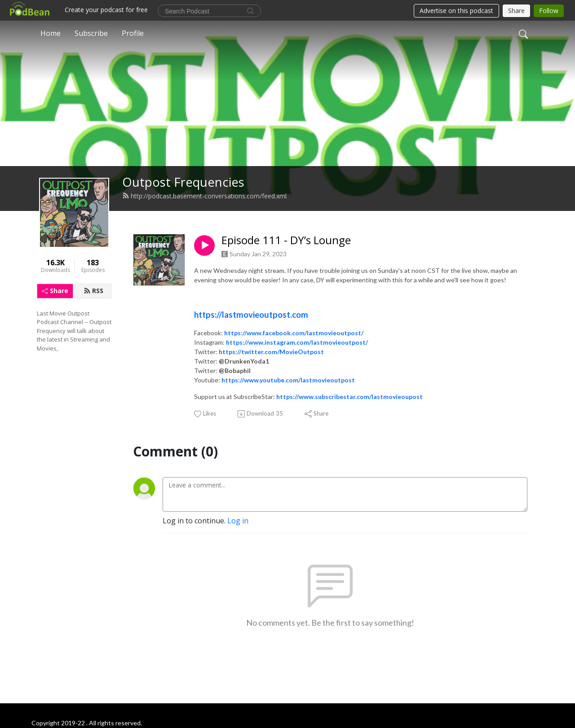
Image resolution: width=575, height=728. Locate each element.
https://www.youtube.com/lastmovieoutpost (288, 380)
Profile (133, 33)
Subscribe (91, 33)
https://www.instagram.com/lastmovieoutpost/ (297, 342)
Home (51, 33)
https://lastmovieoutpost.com (251, 315)
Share (55, 291)
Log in (238, 521)
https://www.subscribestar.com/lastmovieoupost (349, 397)
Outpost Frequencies (183, 182)
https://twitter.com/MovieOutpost (271, 352)
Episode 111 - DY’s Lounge (286, 240)
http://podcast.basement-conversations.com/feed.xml (204, 196)
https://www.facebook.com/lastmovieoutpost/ (294, 333)
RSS (93, 291)
